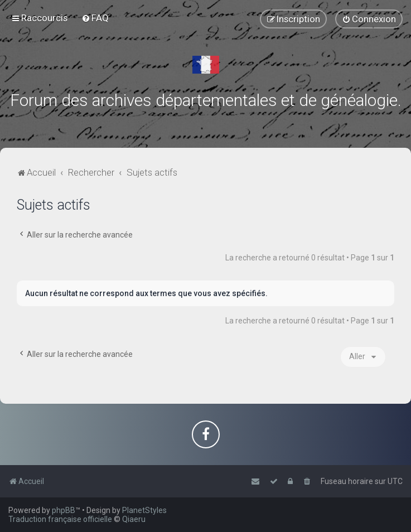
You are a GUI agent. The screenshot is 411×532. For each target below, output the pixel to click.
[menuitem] (95, 18)
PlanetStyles (144, 510)
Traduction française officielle (60, 519)
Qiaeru (134, 519)
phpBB (64, 510)
